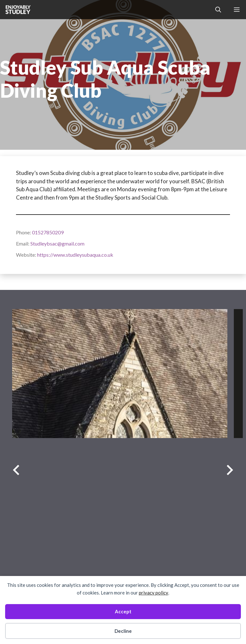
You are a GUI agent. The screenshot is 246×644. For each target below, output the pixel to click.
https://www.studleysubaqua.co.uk (75, 255)
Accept (123, 611)
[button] (218, 10)
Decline (123, 631)
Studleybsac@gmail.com (57, 243)
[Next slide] (230, 470)
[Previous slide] (16, 470)
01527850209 (48, 232)
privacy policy (154, 593)
